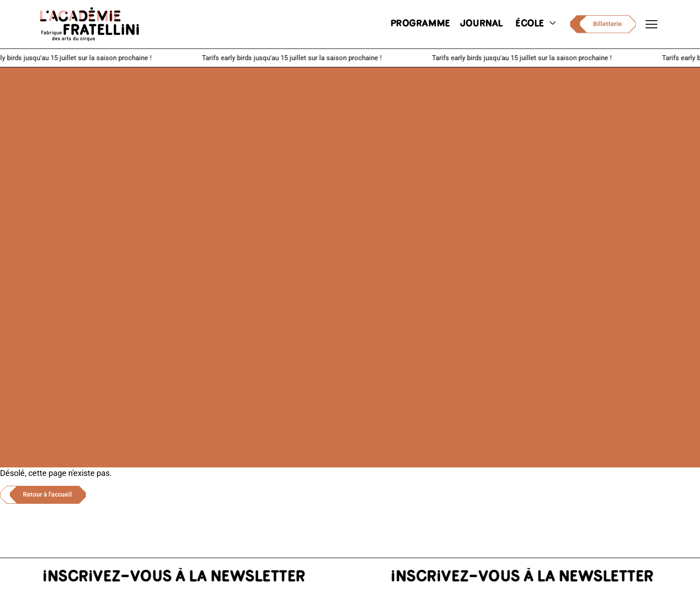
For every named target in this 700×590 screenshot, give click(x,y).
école (536, 24)
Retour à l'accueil (47, 494)
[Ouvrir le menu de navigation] (651, 24)
